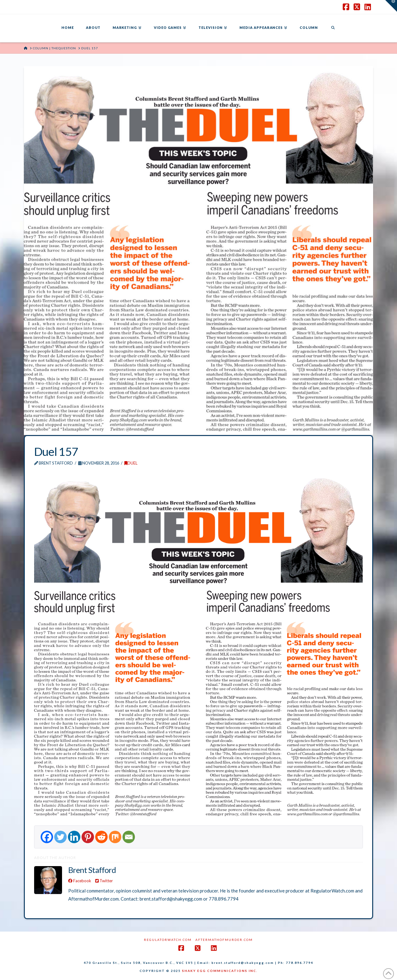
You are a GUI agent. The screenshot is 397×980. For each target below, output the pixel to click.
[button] (391, 6)
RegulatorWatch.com (168, 940)
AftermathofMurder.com (224, 940)
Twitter (104, 881)
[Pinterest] (88, 837)
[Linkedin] (74, 837)
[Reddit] (101, 837)
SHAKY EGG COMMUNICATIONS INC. (220, 971)
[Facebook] (47, 837)
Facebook (80, 881)
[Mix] (115, 837)
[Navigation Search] (333, 28)
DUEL (131, 463)
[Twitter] (60, 837)
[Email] (129, 837)
